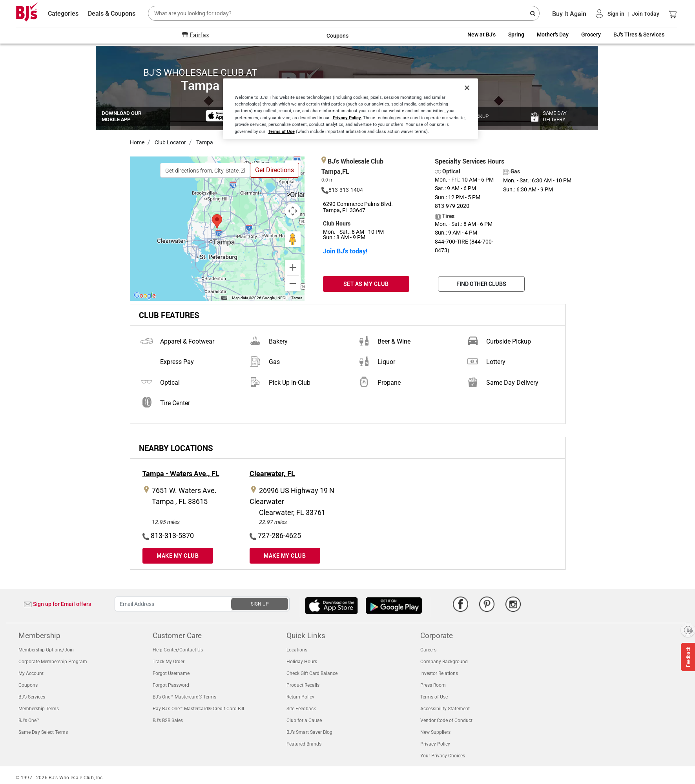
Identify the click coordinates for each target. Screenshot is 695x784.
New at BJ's (482, 35)
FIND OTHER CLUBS (481, 284)
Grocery (591, 35)
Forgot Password (171, 685)
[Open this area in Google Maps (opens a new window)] (145, 296)
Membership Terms (39, 709)
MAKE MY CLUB (178, 556)
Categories (63, 14)
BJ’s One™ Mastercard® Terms (184, 697)
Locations (297, 650)
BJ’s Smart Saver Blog (309, 732)
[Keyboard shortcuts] (224, 298)
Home (137, 142)
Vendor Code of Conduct (446, 720)
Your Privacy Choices (443, 756)
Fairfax (199, 35)
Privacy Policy (435, 744)
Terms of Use (434, 697)
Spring (516, 35)
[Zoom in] (293, 267)
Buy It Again (569, 14)
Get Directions (275, 170)
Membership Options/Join (46, 650)
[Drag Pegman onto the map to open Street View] (293, 239)
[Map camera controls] (293, 211)
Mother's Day (553, 35)
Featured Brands (304, 744)
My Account (31, 673)
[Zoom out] (293, 284)
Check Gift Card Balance (312, 673)
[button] (628, 14)
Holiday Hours (302, 662)
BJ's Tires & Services (639, 35)
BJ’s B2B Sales (168, 720)
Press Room (433, 685)
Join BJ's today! (345, 251)
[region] (350, 109)
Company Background (444, 662)
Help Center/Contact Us (178, 650)
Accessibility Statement (445, 709)
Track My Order (169, 662)
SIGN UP (260, 604)
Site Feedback (301, 709)
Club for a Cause (304, 720)
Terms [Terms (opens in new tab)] (297, 298)
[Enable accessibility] (688, 630)
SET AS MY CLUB (366, 284)
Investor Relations (439, 673)
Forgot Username (171, 673)
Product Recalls (303, 685)
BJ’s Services (32, 697)
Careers (428, 650)
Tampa (204, 142)
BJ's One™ (29, 720)
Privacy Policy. (347, 117)
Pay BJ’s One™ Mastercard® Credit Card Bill (198, 709)
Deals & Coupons (112, 14)
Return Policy (300, 697)
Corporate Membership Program (53, 662)
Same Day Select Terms (43, 732)
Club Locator (170, 142)
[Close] (467, 88)
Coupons (28, 685)
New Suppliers (435, 732)
